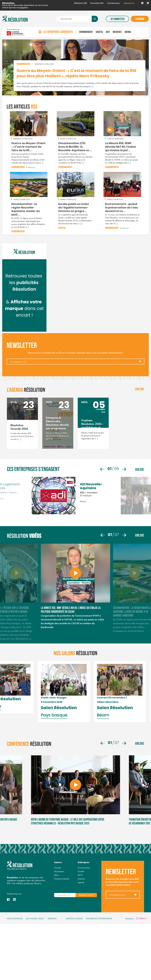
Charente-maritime (62, 944)
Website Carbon (86, 961)
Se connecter (117, 19)
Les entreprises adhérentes (58, 32)
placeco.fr (129, 3)
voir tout (140, 389)
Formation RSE (97, 3)
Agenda (128, 32)
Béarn (56, 941)
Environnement (86, 32)
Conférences (113, 3)
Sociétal (99, 32)
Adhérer (140, 19)
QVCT (108, 32)
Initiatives (117, 32)
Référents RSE (81, 3)
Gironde (58, 933)
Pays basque (59, 937)
